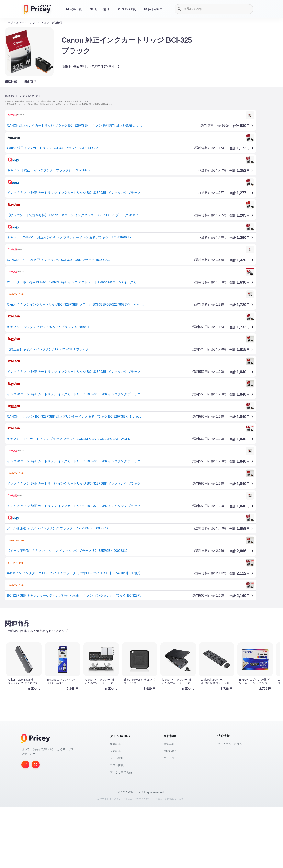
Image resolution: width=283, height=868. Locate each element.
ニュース (169, 819)
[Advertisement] (123, 641)
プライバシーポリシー (231, 805)
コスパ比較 (117, 826)
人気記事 (115, 812)
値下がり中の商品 (121, 833)
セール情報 (117, 819)
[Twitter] (36, 826)
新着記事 (115, 805)
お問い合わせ (172, 812)
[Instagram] (25, 826)
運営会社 (169, 805)
